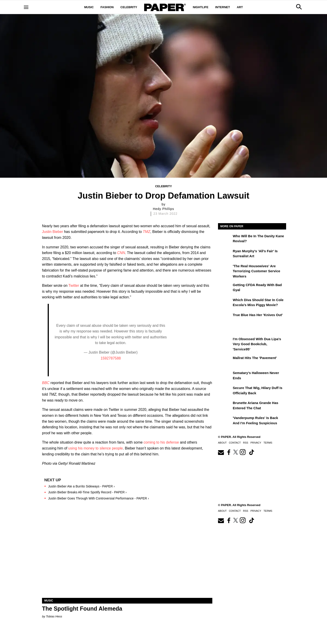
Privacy (256, 443)
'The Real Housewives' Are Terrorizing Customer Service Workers (256, 271)
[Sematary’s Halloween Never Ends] (225, 376)
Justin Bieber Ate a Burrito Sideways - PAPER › (81, 486)
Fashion (107, 7)
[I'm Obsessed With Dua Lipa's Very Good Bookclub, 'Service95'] (225, 342)
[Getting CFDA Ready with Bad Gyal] (225, 288)
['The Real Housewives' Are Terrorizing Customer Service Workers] (225, 269)
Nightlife (201, 7)
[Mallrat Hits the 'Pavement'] (225, 361)
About (222, 443)
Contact (235, 443)
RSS (246, 443)
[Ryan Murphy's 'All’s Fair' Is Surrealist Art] (225, 254)
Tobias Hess (54, 616)
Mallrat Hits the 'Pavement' (255, 358)
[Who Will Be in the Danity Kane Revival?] (225, 239)
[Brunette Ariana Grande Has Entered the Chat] (225, 406)
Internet (223, 7)
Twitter (74, 286)
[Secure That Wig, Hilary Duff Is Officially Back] (225, 391)
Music (89, 7)
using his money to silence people (96, 448)
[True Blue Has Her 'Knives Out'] (225, 318)
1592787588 (111, 358)
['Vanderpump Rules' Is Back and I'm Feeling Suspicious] (225, 421)
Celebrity (129, 7)
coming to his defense (161, 442)
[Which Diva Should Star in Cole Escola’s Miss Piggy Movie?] (225, 303)
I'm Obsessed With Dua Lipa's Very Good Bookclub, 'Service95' (257, 344)
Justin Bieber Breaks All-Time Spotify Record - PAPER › (87, 492)
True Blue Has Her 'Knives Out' (258, 315)
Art (240, 7)
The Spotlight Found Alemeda (82, 609)
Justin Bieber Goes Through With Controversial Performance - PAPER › (99, 498)
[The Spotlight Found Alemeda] (127, 555)
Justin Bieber (53, 232)
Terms (268, 443)
